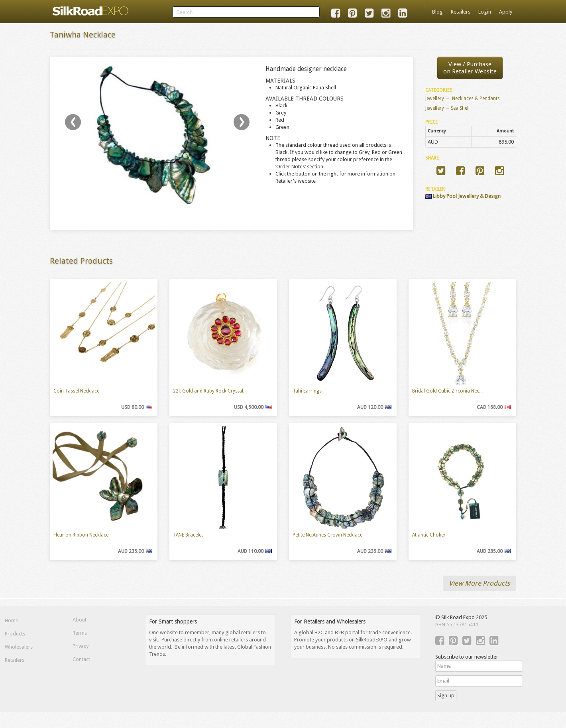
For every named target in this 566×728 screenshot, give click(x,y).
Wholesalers (19, 647)
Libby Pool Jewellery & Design (463, 196)
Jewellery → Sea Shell (448, 108)
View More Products (480, 583)
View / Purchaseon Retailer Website (470, 68)
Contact (81, 659)
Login (485, 12)
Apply (506, 12)
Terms (80, 633)
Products (15, 634)
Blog (437, 12)
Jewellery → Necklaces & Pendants (463, 99)
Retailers (461, 12)
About (80, 620)
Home (12, 620)
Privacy (81, 646)
